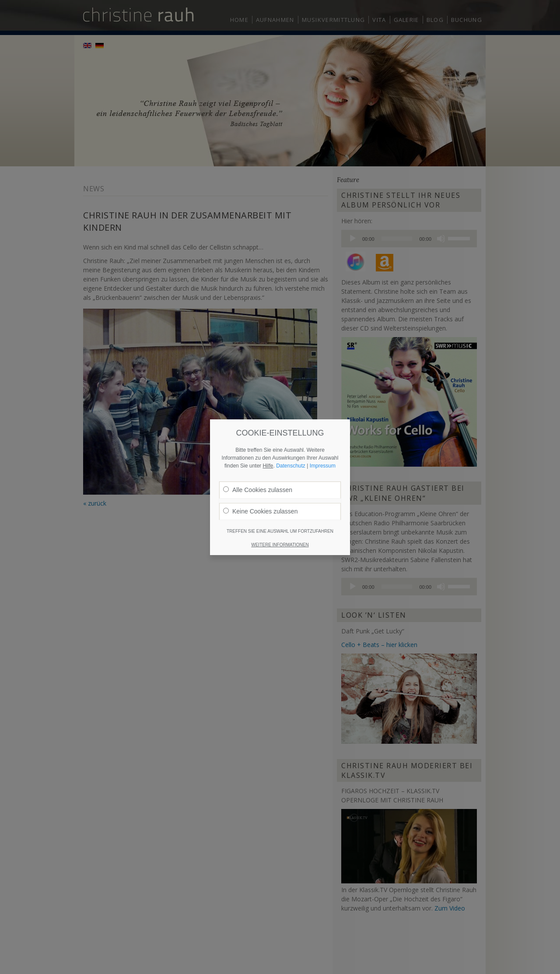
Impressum (323, 434)
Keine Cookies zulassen (260, 479)
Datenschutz (291, 434)
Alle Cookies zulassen (258, 458)
